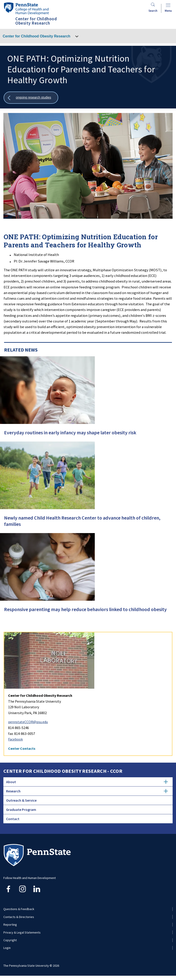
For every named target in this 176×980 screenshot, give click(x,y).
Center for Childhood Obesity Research (37, 36)
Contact (13, 819)
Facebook (15, 739)
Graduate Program (21, 810)
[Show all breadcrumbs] (31, 98)
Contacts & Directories (19, 917)
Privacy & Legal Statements (22, 932)
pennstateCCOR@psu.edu (28, 722)
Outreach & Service (21, 800)
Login (7, 948)
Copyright (10, 940)
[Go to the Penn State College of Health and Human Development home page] (26, 8)
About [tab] (87, 782)
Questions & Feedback (19, 909)
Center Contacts (22, 748)
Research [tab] (87, 791)
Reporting (10, 925)
